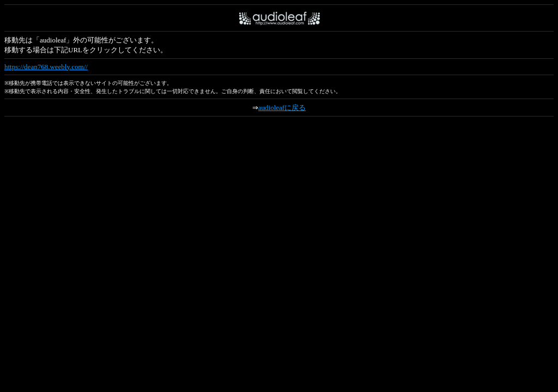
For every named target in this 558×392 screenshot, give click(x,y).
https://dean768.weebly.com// (46, 67)
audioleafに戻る (282, 108)
